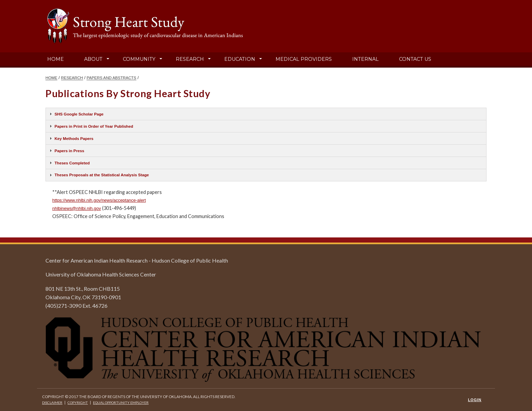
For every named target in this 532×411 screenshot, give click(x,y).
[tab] (266, 114)
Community (139, 59)
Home (55, 59)
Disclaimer (52, 403)
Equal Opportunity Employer (121, 403)
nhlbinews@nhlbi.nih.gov (77, 208)
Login (475, 400)
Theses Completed (72, 163)
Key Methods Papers (74, 138)
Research (190, 59)
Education (240, 59)
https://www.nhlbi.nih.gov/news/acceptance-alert (99, 200)
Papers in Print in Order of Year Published (94, 126)
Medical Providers (304, 59)
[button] (108, 59)
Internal (365, 59)
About (93, 59)
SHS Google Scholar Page (79, 114)
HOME (51, 78)
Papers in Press (69, 151)
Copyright (78, 403)
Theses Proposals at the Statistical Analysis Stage (102, 175)
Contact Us (415, 59)
